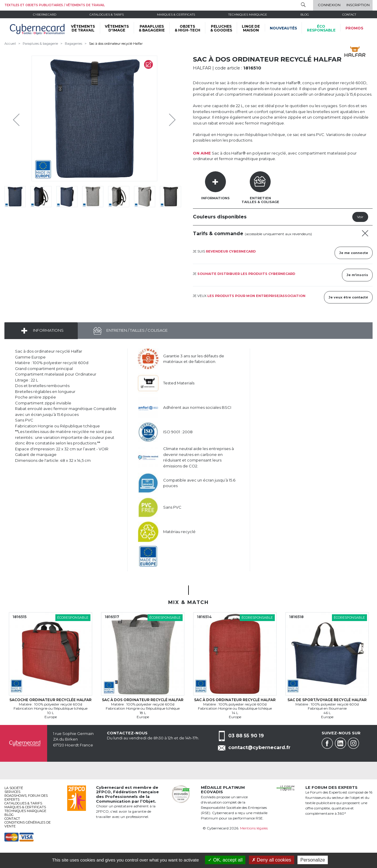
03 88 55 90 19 (246, 736)
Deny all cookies (272, 860)
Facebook (327, 743)
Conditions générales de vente (28, 824)
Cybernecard (45, 15)
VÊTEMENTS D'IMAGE (117, 28)
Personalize (313, 860)
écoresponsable (321, 28)
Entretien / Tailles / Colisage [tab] (137, 330)
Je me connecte (354, 253)
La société (14, 788)
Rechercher (303, 5)
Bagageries (73, 44)
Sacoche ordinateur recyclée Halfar (51, 700)
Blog (9, 815)
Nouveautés (283, 28)
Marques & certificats (176, 15)
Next (168, 118)
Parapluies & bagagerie (40, 44)
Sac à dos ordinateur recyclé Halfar (116, 44)
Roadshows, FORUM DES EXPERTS (26, 798)
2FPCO (103, 792)
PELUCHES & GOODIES (221, 28)
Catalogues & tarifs (107, 15)
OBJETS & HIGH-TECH (187, 28)
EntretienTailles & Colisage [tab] (260, 200)
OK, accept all (225, 860)
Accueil (10, 44)
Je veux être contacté (348, 297)
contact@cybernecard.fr (259, 747)
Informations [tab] (215, 198)
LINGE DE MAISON (251, 28)
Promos (354, 28)
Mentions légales (254, 828)
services (12, 792)
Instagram (353, 743)
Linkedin (340, 743)
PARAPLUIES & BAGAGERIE (152, 28)
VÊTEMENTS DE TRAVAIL (83, 28)
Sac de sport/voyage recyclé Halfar (327, 700)
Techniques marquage (248, 15)
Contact (349, 15)
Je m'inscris (357, 275)
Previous (18, 118)
